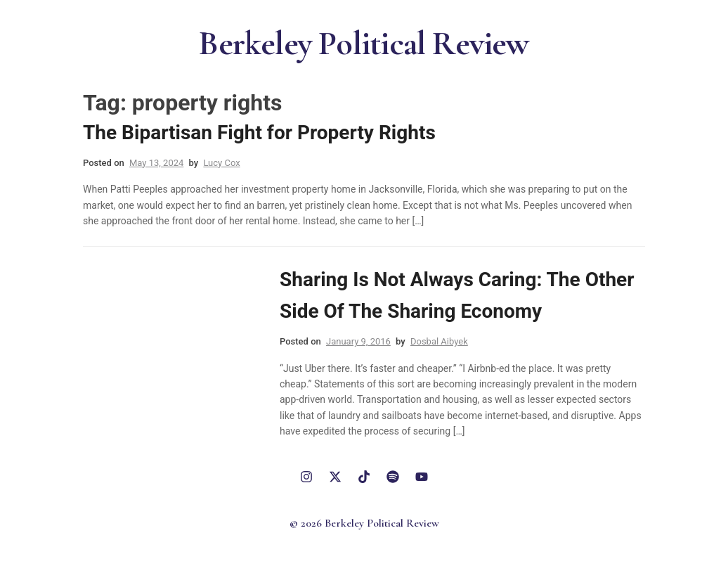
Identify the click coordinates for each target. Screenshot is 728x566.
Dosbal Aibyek (439, 341)
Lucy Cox (221, 163)
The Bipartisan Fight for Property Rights (259, 133)
